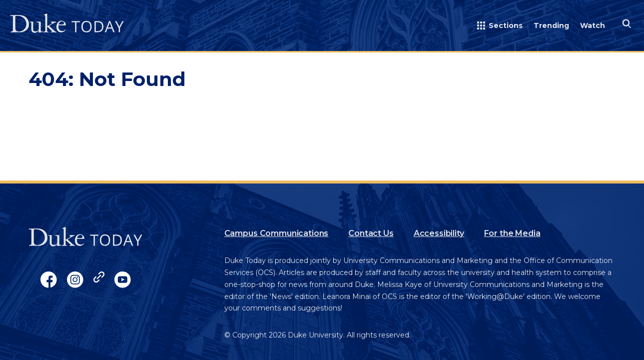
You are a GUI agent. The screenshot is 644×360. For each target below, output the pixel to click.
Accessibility (439, 233)
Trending (551, 25)
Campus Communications (277, 233)
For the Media (512, 233)
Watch (593, 25)
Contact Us (371, 233)
